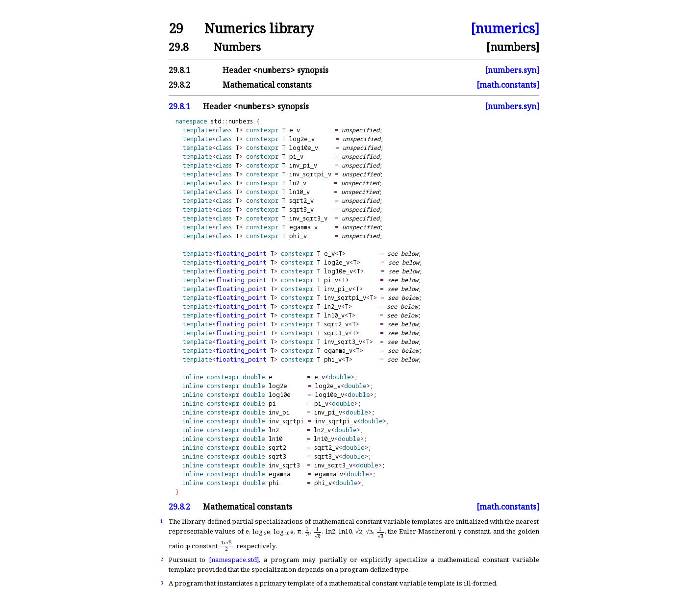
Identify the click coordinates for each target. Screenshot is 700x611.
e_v (295, 130)
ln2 (274, 430)
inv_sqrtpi (286, 421)
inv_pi (279, 412)
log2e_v (302, 139)
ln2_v (298, 183)
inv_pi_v (303, 165)
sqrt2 (277, 448)
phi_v (298, 236)
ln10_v (300, 192)
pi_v (296, 157)
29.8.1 (179, 70)
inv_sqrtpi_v (310, 174)
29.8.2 (179, 85)
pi (272, 403)
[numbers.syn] (512, 70)
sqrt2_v (301, 201)
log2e (278, 386)
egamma (279, 474)
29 (176, 29)
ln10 (275, 439)
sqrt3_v (301, 209)
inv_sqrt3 (284, 465)
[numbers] (513, 47)
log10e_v (304, 148)
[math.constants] (508, 85)
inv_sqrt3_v (308, 218)
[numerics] (505, 29)
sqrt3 (277, 456)
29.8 (179, 47)
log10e (280, 395)
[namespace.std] (234, 560)
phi (274, 483)
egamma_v (303, 227)
